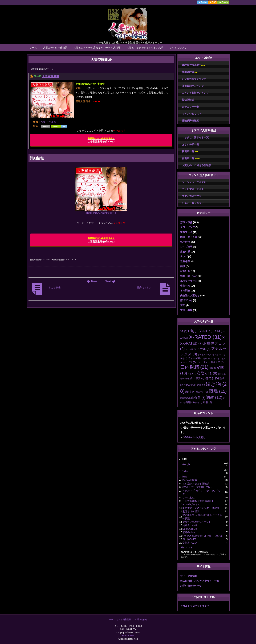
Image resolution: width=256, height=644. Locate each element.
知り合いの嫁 (190, 525)
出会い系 (185, 252)
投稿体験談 (188, 100)
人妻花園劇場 (51, 76)
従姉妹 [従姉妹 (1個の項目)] (222, 374)
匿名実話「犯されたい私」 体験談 (201, 508)
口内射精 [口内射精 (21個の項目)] (194, 367)
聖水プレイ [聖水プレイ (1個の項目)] (202, 392)
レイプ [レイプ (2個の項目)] (191, 362)
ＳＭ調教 (185, 291)
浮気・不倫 (186, 222)
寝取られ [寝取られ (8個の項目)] (207, 373)
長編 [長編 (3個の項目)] (190, 402)
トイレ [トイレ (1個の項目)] (215, 359)
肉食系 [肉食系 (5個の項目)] (198, 398)
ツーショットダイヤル (194, 182)
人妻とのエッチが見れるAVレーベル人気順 (97, 48)
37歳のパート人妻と (194, 437)
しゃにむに (189, 497)
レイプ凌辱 (186, 247)
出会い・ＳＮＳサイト (194, 203)
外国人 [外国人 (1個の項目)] (192, 374)
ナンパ (184, 256)
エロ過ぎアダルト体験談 (196, 484)
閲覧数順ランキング (193, 86)
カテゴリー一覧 (190, 107)
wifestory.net (128, 636)
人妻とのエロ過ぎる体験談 (197, 165)
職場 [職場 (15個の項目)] (218, 391)
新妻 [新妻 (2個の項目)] (200, 378)
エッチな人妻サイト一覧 (195, 137)
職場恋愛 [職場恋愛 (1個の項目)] (185, 398)
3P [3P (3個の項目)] (184, 331)
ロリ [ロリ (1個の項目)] (200, 362)
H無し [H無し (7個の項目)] (195, 331)
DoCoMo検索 (190, 480)
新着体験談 (190, 72)
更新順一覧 (191, 158)
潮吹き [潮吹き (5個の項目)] (212, 378)
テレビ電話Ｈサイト (193, 189)
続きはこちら (187, 547)
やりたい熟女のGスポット (197, 522)
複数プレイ (186, 232)
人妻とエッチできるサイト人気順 (145, 48)
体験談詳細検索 (190, 121)
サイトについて (178, 48)
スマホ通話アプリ (192, 196)
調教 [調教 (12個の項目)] (214, 397)
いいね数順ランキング (194, 79)
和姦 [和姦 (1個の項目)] (212, 368)
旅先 (183, 305)
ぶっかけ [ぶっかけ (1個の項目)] (191, 349)
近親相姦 (185, 261)
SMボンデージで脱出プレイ (198, 487)
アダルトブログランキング (195, 606)
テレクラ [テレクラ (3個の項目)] (187, 358)
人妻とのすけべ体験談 (55, 48)
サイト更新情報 (189, 576)
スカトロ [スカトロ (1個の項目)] (220, 355)
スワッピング (188, 227)
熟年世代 (185, 242)
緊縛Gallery (189, 532)
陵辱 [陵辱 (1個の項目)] (199, 402)
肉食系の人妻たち (190, 295)
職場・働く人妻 (189, 237)
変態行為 (185, 271)
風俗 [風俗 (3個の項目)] (207, 402)
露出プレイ (186, 300)
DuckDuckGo (190, 529)
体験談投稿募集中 (193, 65)
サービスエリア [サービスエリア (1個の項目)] (206, 355)
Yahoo (186, 471)
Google (186, 464)
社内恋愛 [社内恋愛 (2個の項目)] (190, 385)
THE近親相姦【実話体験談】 (198, 501)
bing (185, 477)
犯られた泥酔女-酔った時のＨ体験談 (202, 536)
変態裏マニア (190, 543)
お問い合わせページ (191, 586)
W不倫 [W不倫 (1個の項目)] (184, 338)
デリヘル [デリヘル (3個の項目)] (202, 358)
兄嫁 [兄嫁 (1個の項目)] (207, 362)
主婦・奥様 (186, 310)
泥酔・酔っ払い (189, 276)
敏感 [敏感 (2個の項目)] (191, 378)
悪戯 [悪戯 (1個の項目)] (184, 378)
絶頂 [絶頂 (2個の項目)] (201, 385)
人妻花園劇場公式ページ (101, 140)
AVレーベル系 (48, 122)
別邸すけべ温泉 (191, 511)
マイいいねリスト (192, 114)
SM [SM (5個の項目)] (220, 331)
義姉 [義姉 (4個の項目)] (190, 392)
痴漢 (183, 266)
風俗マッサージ (189, 281)
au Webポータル (192, 504)
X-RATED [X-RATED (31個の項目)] (205, 337)
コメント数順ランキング (195, 93)
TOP (111, 619)
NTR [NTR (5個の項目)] (209, 331)
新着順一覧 (190, 151)
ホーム (33, 48)
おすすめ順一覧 (190, 144)
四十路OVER (190, 539)
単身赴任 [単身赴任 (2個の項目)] (217, 362)
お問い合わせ (141, 619)
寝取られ (185, 286)
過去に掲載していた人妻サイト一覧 (200, 581)
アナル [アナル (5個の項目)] (204, 349)
